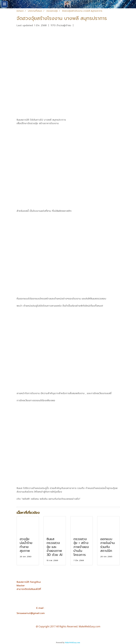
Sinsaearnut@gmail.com (31, 613)
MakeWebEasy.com (72, 643)
